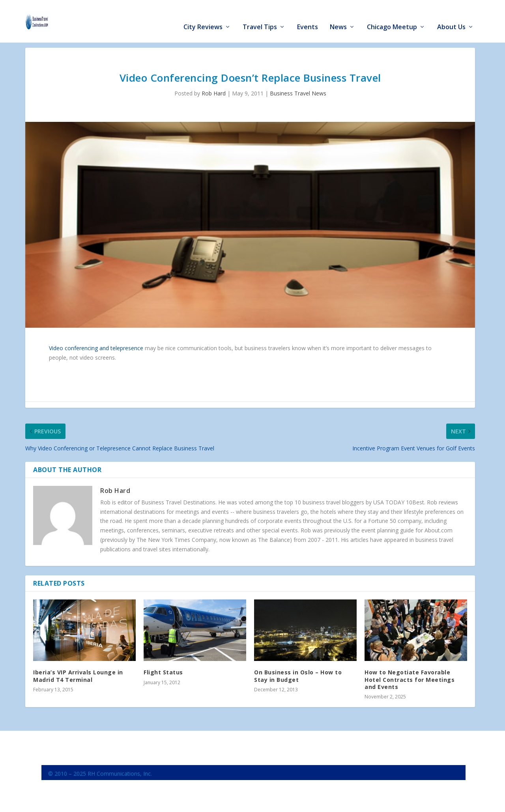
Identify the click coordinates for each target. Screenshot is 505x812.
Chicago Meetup (392, 16)
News (338, 16)
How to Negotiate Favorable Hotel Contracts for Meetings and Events (410, 679)
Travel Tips (260, 16)
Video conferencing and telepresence (96, 347)
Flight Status (163, 672)
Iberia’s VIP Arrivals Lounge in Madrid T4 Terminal (78, 675)
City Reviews (203, 16)
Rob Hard (214, 93)
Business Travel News (298, 93)
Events (308, 16)
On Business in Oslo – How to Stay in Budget (298, 675)
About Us (451, 16)
